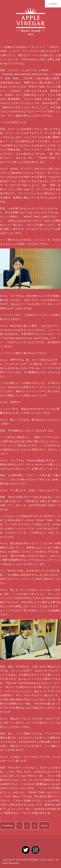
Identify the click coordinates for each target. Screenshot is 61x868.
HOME (53, 4)
